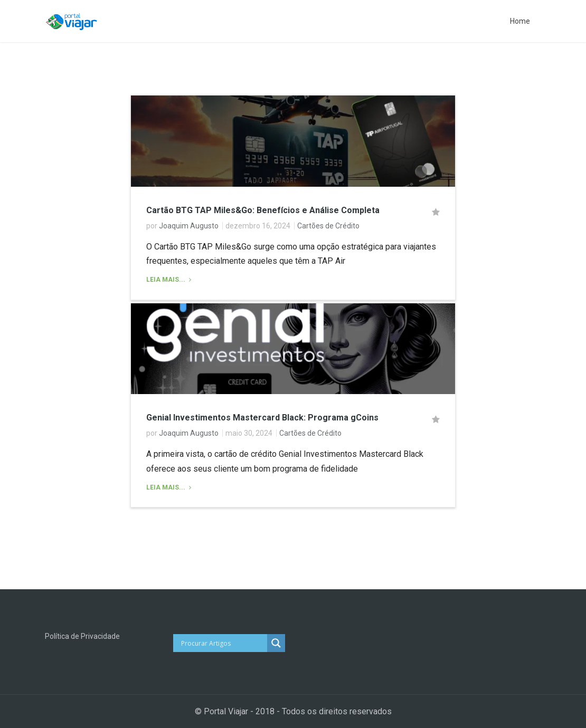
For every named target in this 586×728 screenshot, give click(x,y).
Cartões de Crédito (328, 226)
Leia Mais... (167, 280)
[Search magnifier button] (276, 643)
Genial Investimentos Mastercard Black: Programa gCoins (262, 418)
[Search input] (223, 643)
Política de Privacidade (82, 636)
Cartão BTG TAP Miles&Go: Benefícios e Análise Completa (263, 210)
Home (520, 21)
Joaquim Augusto (189, 226)
